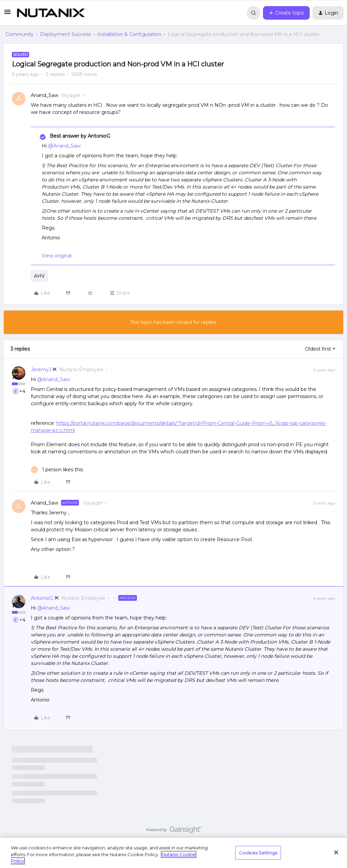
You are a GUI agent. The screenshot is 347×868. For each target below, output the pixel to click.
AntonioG (42, 598)
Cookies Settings (258, 852)
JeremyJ (41, 370)
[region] (173, 853)
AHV (39, 276)
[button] (7, 14)
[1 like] (57, 470)
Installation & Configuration (129, 34)
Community (19, 34)
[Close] (336, 852)
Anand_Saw (45, 95)
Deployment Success (65, 34)
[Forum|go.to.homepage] (51, 13)
